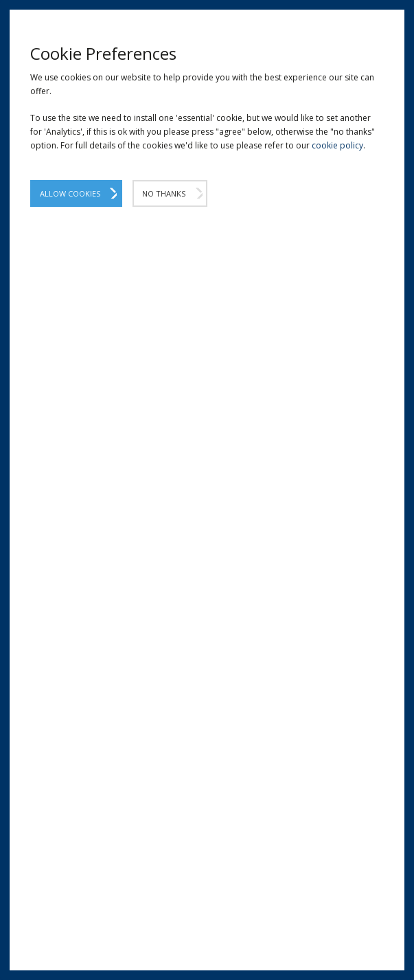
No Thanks (164, 193)
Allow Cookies (70, 193)
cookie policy (337, 145)
